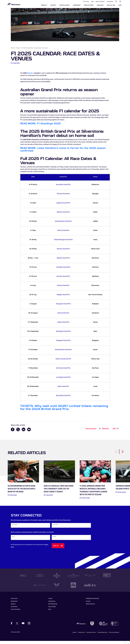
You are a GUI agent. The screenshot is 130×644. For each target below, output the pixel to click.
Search (116, 2)
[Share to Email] (29, 433)
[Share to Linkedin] (24, 433)
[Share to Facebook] (13, 433)
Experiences (77, 5)
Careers (50, 601)
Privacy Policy (81, 635)
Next (115, 431)
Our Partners (14, 610)
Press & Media (52, 610)
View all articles (91, 431)
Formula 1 (44, 5)
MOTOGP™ (53, 5)
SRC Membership (53, 607)
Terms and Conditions (114, 635)
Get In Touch (86, 1)
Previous (105, 431)
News (92, 1)
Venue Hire (100, 5)
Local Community (15, 612)
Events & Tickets (65, 5)
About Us (13, 607)
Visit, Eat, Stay (111, 5)
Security (88, 604)
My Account (120, 2)
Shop (120, 5)
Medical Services (90, 607)
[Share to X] (18, 433)
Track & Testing (89, 5)
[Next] (120, 454)
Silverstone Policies (91, 635)
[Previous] (114, 454)
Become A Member (100, 1)
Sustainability (110, 1)
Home (13, 51)
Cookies (74, 635)
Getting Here (14, 604)
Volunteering (52, 604)
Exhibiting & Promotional (92, 601)
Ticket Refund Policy (102, 635)
